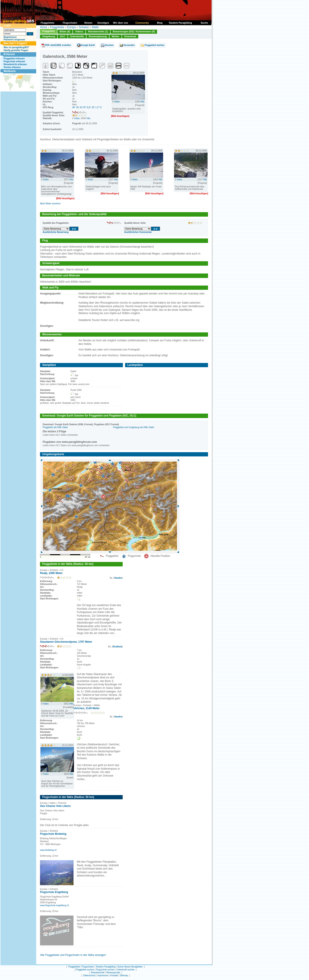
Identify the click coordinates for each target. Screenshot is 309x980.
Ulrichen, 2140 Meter (87, 708)
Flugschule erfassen (14, 61)
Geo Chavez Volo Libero (55, 806)
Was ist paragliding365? (16, 47)
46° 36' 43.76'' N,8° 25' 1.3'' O (87, 107)
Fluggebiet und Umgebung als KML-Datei (133, 427)
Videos (79, 31)
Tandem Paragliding (105, 967)
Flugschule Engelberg (54, 892)
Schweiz (84, 27)
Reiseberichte (98, 973)
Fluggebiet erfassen (14, 59)
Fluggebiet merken (154, 45)
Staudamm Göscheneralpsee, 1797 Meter (66, 642)
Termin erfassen (12, 67)
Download (130, 36)
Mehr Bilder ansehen (50, 204)
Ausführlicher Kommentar (138, 232)
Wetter (116, 36)
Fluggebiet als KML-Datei (55, 427)
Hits (88, 118)
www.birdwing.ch (48, 850)
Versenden (129, 45)
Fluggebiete (57, 27)
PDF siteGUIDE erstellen (58, 45)
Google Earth (88, 45)
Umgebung (49, 36)
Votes (77, 118)
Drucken (109, 45)
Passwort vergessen (14, 40)
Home (44, 27)
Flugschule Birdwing (53, 834)
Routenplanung (98, 36)
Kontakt (114, 975)
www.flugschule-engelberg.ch (55, 905)
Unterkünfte (77, 36)
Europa (71, 27)
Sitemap (124, 975)
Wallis (95, 27)
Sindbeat (117, 647)
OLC (62, 36)
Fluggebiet (48, 31)
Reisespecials (113, 973)
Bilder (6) (65, 31)
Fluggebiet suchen (85, 970)
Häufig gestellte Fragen (16, 50)
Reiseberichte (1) (98, 31)
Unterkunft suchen (125, 970)
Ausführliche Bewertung (56, 232)
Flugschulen (88, 967)
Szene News (124, 967)
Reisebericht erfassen (15, 64)
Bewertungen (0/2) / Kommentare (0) (134, 31)
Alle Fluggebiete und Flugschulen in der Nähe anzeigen (73, 955)
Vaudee (118, 578)
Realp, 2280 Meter (51, 573)
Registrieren (10, 37)
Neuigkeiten (137, 967)
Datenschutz (89, 975)
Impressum (103, 975)
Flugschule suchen (105, 970)
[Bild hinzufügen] (120, 116)
